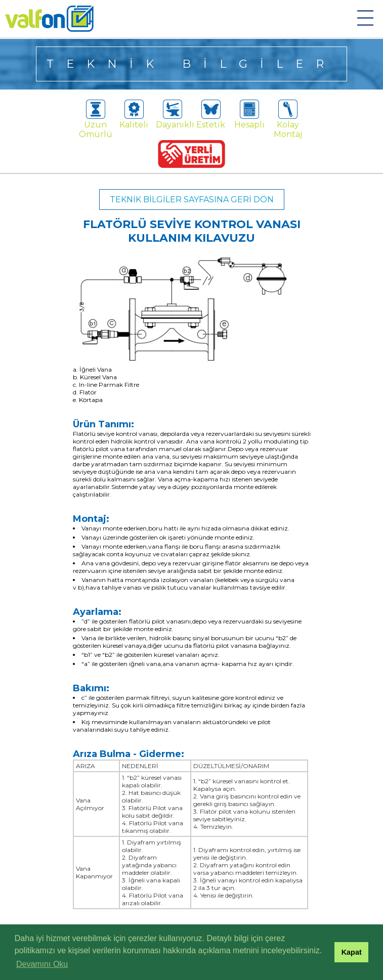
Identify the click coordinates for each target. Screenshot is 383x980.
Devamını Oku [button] (42, 964)
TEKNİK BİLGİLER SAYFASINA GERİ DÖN (192, 199)
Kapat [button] (352, 952)
